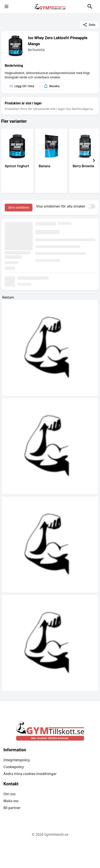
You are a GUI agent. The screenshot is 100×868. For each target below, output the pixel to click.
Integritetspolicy (17, 760)
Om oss (10, 794)
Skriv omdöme (19, 207)
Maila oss (11, 801)
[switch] (91, 206)
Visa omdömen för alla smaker (61, 206)
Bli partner (12, 808)
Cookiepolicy (14, 767)
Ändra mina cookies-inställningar (30, 774)
